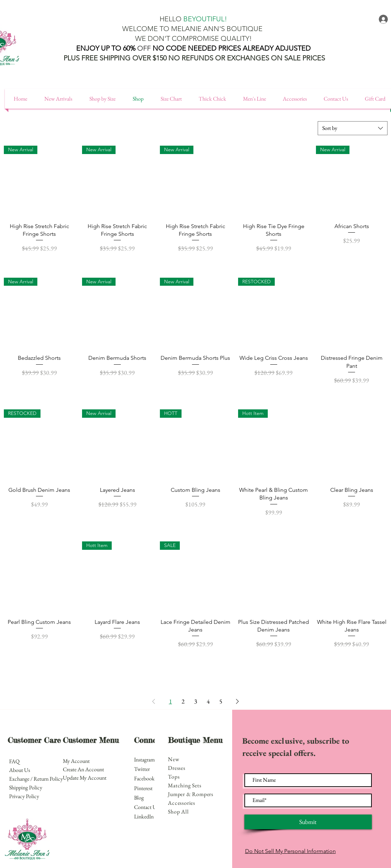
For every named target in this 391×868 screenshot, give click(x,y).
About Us (20, 770)
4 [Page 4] (208, 701)
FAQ (15, 761)
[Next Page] (237, 702)
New (174, 759)
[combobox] (353, 128)
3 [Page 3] (196, 701)
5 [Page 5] (221, 701)
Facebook (145, 778)
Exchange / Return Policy (36, 779)
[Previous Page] (154, 702)
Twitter (142, 769)
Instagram (145, 760)
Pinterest (143, 788)
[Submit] (308, 822)
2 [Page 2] (183, 701)
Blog (139, 798)
